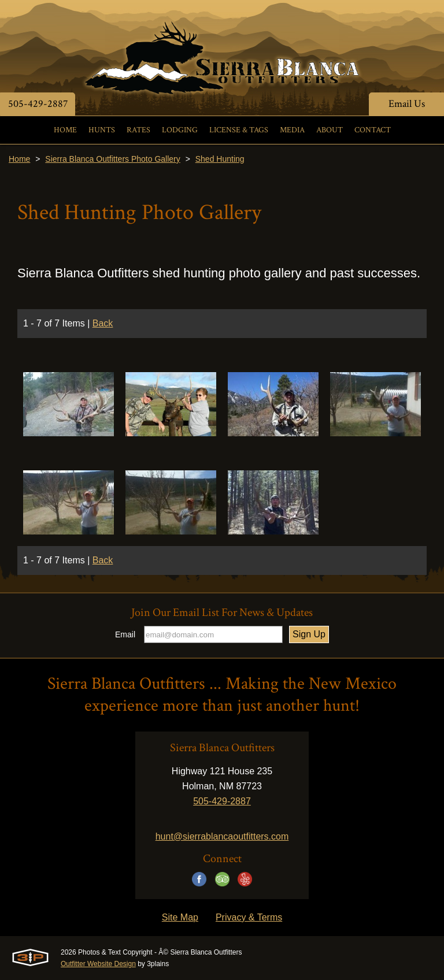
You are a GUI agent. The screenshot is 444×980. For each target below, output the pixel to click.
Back (103, 323)
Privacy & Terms (249, 917)
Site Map (180, 917)
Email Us (407, 104)
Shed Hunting (220, 159)
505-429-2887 (38, 104)
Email (125, 634)
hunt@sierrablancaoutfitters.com (222, 836)
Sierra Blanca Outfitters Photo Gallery (112, 159)
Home (19, 159)
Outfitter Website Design (98, 964)
